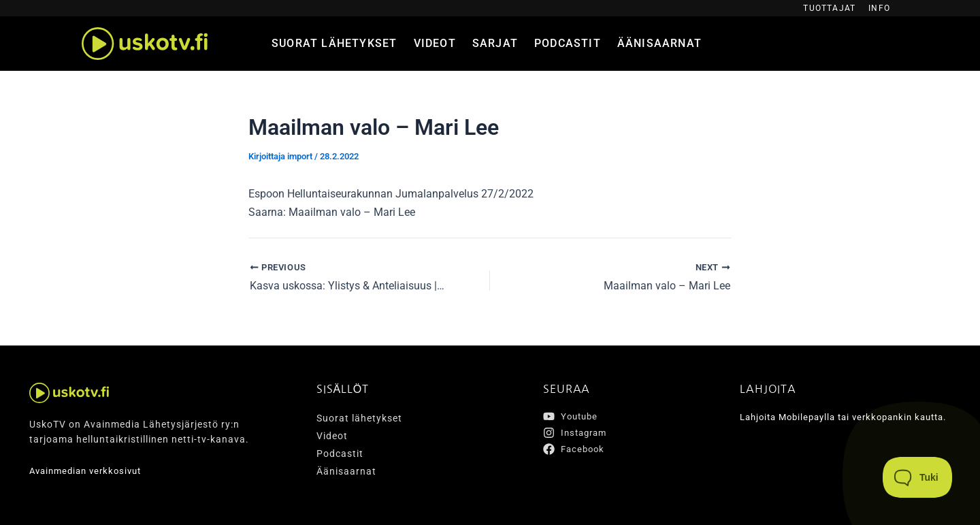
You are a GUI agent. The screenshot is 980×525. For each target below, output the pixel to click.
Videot (435, 43)
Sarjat (495, 43)
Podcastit (568, 43)
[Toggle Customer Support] (918, 477)
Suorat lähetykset (334, 43)
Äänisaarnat (659, 43)
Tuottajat (829, 8)
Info (879, 8)
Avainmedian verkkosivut (90, 471)
